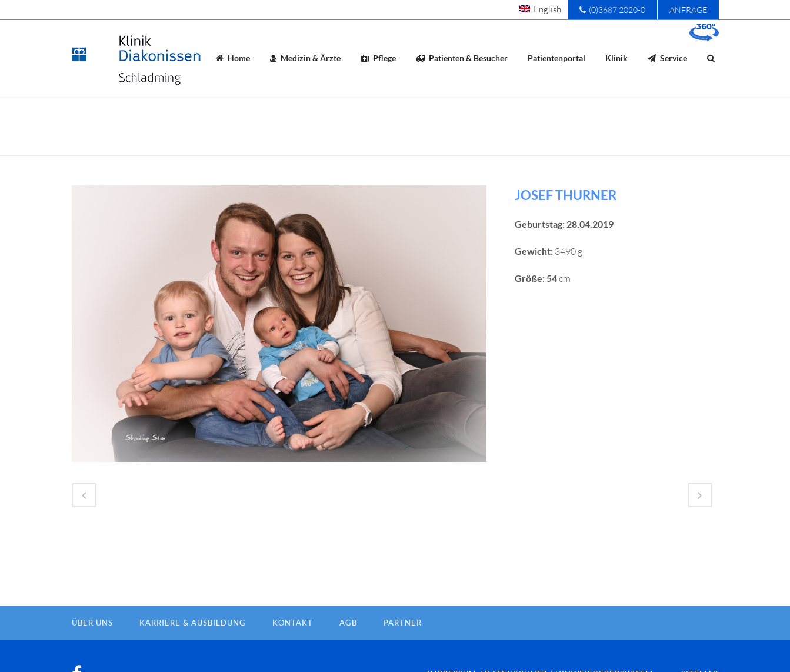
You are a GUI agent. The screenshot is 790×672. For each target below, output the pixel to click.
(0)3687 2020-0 (612, 10)
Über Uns (92, 642)
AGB (348, 642)
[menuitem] (540, 9)
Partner (403, 642)
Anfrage (688, 10)
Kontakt (293, 642)
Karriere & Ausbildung (193, 642)
